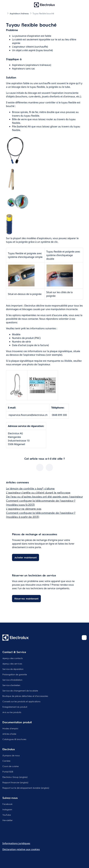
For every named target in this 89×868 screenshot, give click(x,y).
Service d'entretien (11, 685)
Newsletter (8, 820)
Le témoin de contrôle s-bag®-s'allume (30, 488)
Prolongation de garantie (15, 674)
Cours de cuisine (11, 766)
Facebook (7, 804)
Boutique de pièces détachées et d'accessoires (25, 696)
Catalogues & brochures (14, 739)
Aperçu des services (12, 664)
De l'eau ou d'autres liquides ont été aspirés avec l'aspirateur (44, 496)
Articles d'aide (9, 734)
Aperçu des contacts (13, 658)
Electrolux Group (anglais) (15, 777)
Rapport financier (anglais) (15, 782)
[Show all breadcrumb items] (5, 13)
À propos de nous (11, 755)
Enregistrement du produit (15, 707)
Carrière (6, 761)
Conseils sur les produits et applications (21, 701)
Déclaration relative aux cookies (21, 849)
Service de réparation (13, 669)
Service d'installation (12, 680)
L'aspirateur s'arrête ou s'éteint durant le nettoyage (38, 492)
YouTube (7, 815)
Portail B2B (8, 772)
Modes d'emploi (10, 728)
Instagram (7, 809)
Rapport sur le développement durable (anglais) (26, 788)
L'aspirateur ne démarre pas (24, 509)
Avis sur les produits (12, 712)
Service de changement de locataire (20, 691)
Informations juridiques (16, 843)
